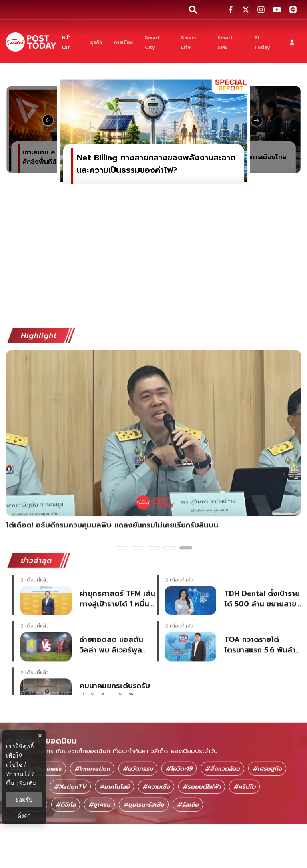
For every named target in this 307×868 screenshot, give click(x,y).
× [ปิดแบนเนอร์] (40, 736)
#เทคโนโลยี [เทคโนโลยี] (114, 824)
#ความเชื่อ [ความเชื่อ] (156, 824)
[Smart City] (157, 42)
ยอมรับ (24, 800)
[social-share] (231, 10)
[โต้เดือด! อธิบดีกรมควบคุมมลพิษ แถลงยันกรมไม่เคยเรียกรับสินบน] (153, 465)
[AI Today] (264, 42)
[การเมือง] (123, 42)
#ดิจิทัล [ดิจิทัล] (66, 842)
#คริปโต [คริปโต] (244, 824)
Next (301, 470)
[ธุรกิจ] (96, 42)
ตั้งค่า (24, 816)
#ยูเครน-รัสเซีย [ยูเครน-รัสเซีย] (144, 842)
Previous (6, 470)
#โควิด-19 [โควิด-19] (179, 806)
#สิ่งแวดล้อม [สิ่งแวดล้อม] (222, 806)
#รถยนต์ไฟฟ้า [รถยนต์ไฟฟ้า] (202, 824)
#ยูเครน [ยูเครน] (99, 842)
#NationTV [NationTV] (70, 824)
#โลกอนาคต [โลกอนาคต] (27, 842)
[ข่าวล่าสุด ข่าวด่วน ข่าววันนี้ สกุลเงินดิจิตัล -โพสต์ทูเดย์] (31, 42)
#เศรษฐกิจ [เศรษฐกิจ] (267, 806)
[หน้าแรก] (70, 42)
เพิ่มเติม (27, 783)
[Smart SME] (230, 42)
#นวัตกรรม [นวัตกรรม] (138, 806)
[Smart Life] (193, 42)
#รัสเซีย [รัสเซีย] (188, 842)
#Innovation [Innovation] (92, 806)
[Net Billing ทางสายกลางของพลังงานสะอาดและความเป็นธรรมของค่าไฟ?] (153, 130)
